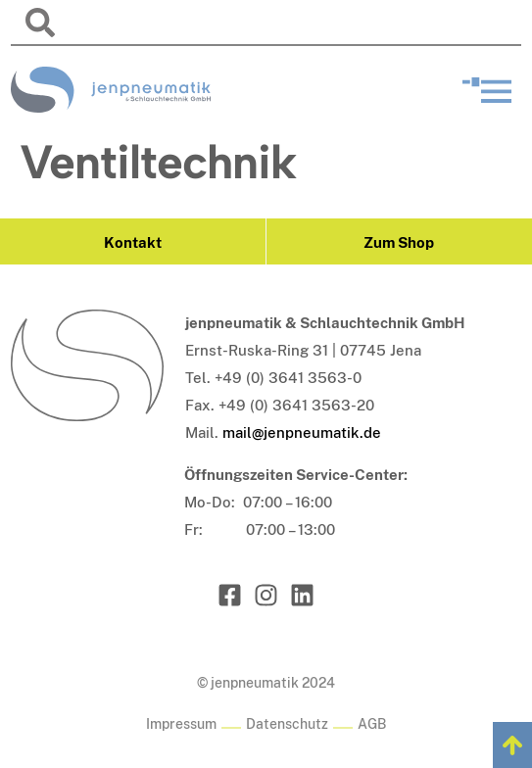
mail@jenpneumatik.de (302, 432)
